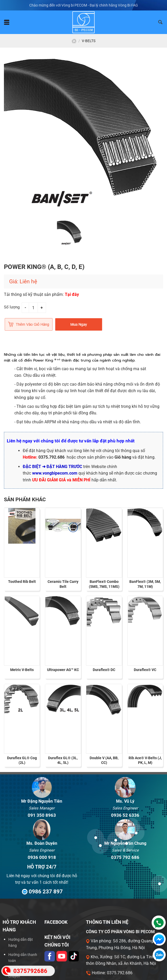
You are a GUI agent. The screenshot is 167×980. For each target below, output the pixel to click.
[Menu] (7, 22)
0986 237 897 (42, 891)
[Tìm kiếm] (160, 22)
